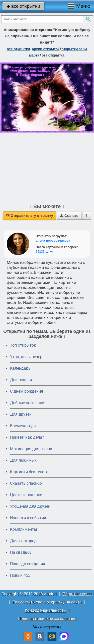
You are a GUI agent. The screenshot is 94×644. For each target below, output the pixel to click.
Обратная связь (78, 594)
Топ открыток (23, 345)
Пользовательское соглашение (47, 619)
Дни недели (21, 380)
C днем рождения (27, 391)
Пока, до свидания (28, 564)
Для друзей (21, 414)
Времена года (23, 426)
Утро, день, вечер (26, 357)
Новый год (20, 575)
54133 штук (44, 251)
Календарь (20, 368)
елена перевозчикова (53, 240)
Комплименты (23, 529)
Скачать (69, 216)
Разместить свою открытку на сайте (47, 602)
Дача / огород (23, 541)
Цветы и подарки (26, 495)
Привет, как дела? (27, 437)
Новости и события (28, 518)
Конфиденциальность (45, 610)
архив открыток (46, 49)
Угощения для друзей (30, 506)
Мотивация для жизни (31, 449)
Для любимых (23, 460)
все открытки (23, 6)
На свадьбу (21, 552)
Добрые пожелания (28, 403)
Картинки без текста (29, 472)
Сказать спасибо (26, 483)
